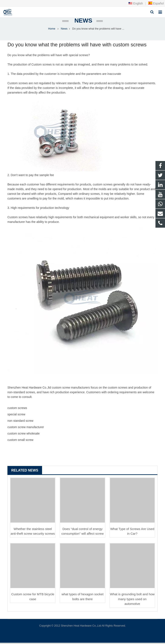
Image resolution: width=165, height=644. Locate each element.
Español (156, 3)
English (136, 3)
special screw (78, 56)
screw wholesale (29, 435)
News (83, 22)
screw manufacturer (75, 389)
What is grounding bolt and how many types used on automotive (132, 600)
